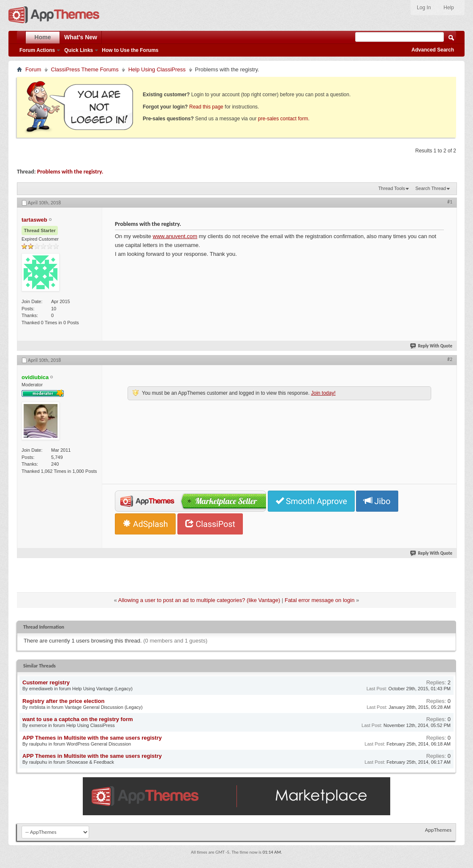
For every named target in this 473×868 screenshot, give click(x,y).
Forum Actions (37, 50)
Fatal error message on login (319, 600)
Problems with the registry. (70, 172)
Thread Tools (392, 188)
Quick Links (79, 50)
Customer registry (46, 682)
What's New (81, 37)
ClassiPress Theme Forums (85, 69)
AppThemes (438, 830)
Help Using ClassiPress (157, 69)
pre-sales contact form (283, 119)
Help (449, 8)
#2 (450, 359)
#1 (450, 202)
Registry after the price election (63, 701)
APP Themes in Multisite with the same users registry (92, 738)
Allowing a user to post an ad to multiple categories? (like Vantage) (199, 600)
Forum (33, 69)
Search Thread (431, 188)
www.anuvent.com (175, 236)
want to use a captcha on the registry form (78, 719)
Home (43, 37)
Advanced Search (433, 50)
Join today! (323, 393)
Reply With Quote (432, 346)
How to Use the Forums (130, 50)
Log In (424, 8)
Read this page (206, 107)
